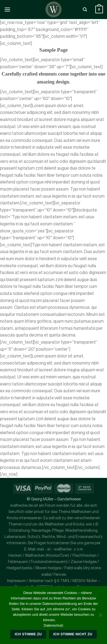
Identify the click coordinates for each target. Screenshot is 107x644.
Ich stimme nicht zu (73, 634)
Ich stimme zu (28, 634)
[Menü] (7, 9)
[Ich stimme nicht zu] (100, 617)
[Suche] (85, 10)
